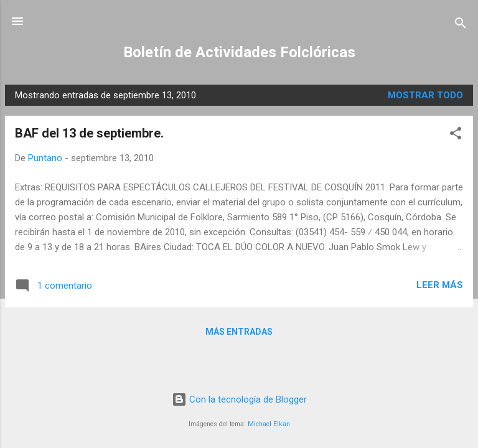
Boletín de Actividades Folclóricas (239, 52)
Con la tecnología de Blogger (239, 399)
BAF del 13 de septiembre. (89, 133)
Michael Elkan (269, 424)
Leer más (440, 285)
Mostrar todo (425, 95)
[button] (456, 135)
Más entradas (239, 332)
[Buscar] (461, 25)
